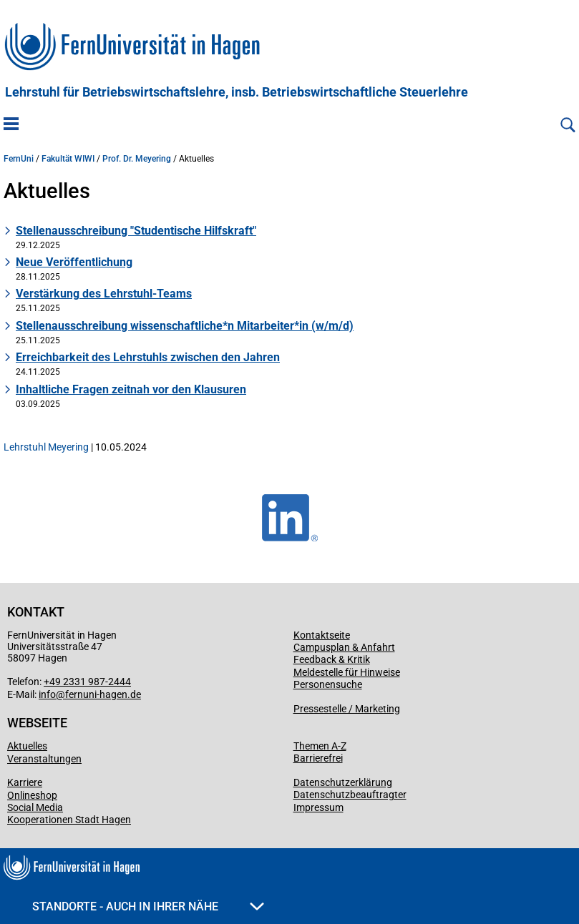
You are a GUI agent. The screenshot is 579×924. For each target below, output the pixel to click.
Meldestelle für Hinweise (347, 672)
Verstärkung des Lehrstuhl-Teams (104, 294)
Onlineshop (32, 795)
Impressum (318, 807)
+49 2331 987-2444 (87, 682)
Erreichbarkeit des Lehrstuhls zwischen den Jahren (148, 357)
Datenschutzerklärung (343, 782)
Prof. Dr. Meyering (137, 159)
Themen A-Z (320, 746)
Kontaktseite (322, 635)
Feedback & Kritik (332, 659)
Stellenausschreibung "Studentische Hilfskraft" (136, 231)
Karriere (25, 782)
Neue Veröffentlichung (74, 262)
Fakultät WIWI (68, 159)
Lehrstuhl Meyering (46, 447)
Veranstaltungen (44, 759)
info (47, 694)
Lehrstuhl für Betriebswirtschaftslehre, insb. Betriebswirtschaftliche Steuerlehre (237, 92)
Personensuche (328, 684)
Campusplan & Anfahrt (344, 647)
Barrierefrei (318, 758)
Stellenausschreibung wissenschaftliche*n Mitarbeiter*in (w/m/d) (185, 326)
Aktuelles (27, 746)
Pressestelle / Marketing (347, 709)
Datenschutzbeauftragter (350, 795)
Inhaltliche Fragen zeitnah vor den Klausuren (131, 389)
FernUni (19, 159)
